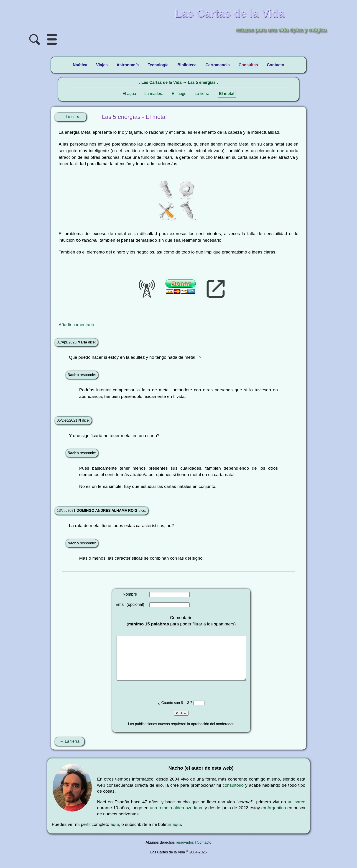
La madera (154, 94)
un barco (297, 811)
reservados (185, 851)
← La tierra (70, 117)
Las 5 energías (202, 82)
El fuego (179, 94)
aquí (115, 833)
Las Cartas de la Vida (162, 82)
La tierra (202, 94)
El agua (129, 94)
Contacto (204, 851)
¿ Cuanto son (170, 712)
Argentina (277, 817)
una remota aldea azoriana (176, 817)
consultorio (233, 794)
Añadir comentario (76, 325)
